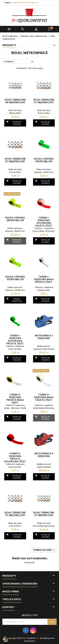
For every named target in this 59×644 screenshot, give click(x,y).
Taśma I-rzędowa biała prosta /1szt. (44, 279)
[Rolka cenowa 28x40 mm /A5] (15, 194)
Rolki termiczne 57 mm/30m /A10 (15, 160)
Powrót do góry (44, 550)
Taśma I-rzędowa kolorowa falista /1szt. (44, 222)
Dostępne (19, 62)
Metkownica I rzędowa (44, 337)
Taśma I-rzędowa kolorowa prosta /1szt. (15, 340)
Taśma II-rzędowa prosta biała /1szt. (15, 399)
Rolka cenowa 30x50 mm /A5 (15, 278)
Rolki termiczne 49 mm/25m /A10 (15, 101)
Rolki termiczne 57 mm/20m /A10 (15, 514)
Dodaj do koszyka (14, 123)
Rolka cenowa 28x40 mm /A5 (15, 219)
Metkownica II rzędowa (44, 455)
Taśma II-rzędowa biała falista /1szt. (44, 397)
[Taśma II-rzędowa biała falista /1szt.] (44, 371)
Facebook (30, 562)
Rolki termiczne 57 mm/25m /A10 (44, 101)
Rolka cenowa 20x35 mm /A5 (44, 160)
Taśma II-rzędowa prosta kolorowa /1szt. (15, 457)
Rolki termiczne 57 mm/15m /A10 (44, 514)
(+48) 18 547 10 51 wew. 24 (25, 3)
